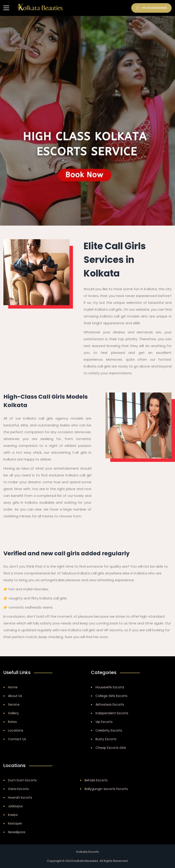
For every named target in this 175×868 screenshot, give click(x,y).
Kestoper (15, 823)
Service (14, 704)
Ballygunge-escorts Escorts (106, 789)
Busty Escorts (106, 739)
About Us (15, 696)
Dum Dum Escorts (22, 780)
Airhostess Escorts (110, 704)
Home (13, 687)
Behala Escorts (96, 780)
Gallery (13, 713)
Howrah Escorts (20, 798)
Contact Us (17, 739)
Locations (16, 730)
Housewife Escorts (110, 687)
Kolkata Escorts (88, 852)
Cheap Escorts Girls (111, 748)
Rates (12, 722)
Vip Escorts (104, 722)
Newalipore (17, 832)
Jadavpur (15, 806)
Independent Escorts (112, 713)
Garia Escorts (18, 789)
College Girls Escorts (111, 696)
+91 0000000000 (151, 8)
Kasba (13, 815)
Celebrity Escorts (109, 730)
